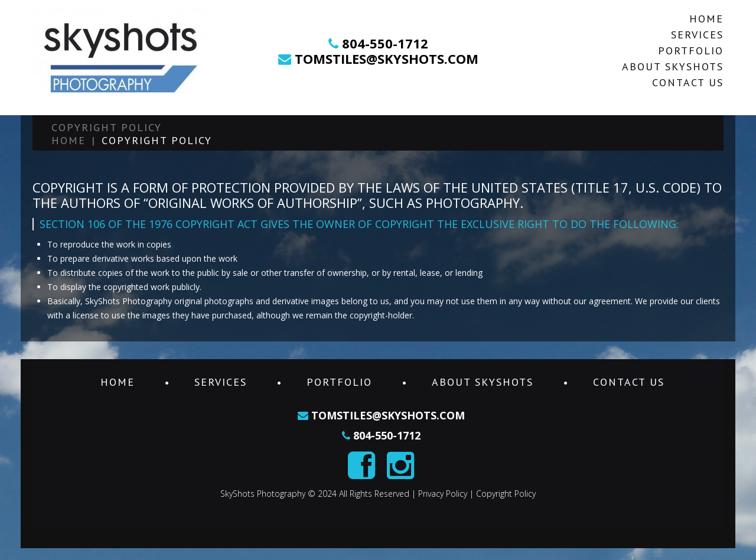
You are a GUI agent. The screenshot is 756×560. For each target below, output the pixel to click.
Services (697, 35)
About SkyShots (673, 66)
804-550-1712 (385, 43)
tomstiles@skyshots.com (385, 58)
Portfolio (691, 51)
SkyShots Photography (263, 494)
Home (706, 19)
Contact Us (688, 82)
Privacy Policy (443, 494)
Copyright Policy (506, 494)
